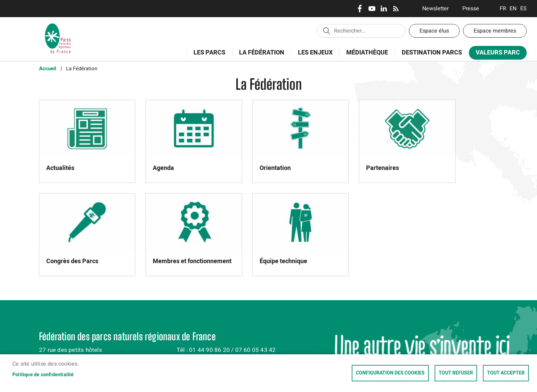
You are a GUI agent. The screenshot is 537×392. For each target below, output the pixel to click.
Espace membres (495, 31)
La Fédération (259, 56)
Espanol (523, 9)
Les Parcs (207, 56)
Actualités (60, 168)
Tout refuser (456, 373)
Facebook (360, 9)
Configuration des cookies (390, 373)
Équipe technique (283, 261)
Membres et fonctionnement (192, 261)
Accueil (48, 69)
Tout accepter (506, 373)
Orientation (275, 168)
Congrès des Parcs (72, 261)
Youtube (372, 9)
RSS (396, 9)
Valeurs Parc (496, 54)
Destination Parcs (432, 53)
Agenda (163, 168)
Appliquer (326, 30)
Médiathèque (367, 53)
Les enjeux (313, 56)
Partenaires (383, 168)
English (513, 9)
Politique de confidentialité (43, 375)
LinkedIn (384, 9)
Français (503, 9)
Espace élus (434, 31)
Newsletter (435, 9)
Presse (471, 9)
